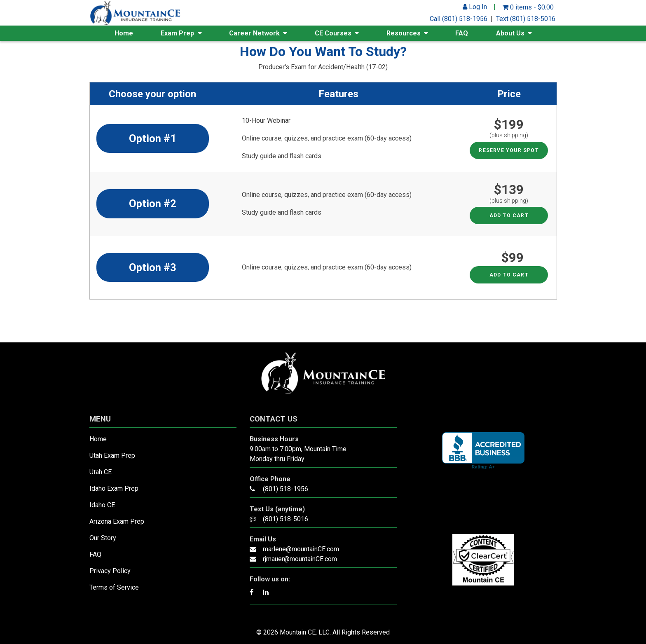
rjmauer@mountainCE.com (300, 559)
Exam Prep (177, 33)
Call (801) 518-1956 (459, 19)
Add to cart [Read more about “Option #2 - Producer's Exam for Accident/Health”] (509, 215)
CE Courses (333, 33)
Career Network (254, 33)
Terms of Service (114, 587)
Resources (404, 33)
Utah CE (101, 472)
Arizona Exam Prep (117, 521)
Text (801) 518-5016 (526, 19)
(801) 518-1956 (286, 489)
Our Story (103, 538)
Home (124, 33)
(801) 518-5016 (286, 519)
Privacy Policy (110, 571)
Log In (475, 7)
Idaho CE (102, 505)
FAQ (462, 33)
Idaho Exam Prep (114, 488)
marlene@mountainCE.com (301, 549)
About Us (510, 33)
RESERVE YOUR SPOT (509, 150)
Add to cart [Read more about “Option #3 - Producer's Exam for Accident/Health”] (509, 275)
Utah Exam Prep (112, 455)
